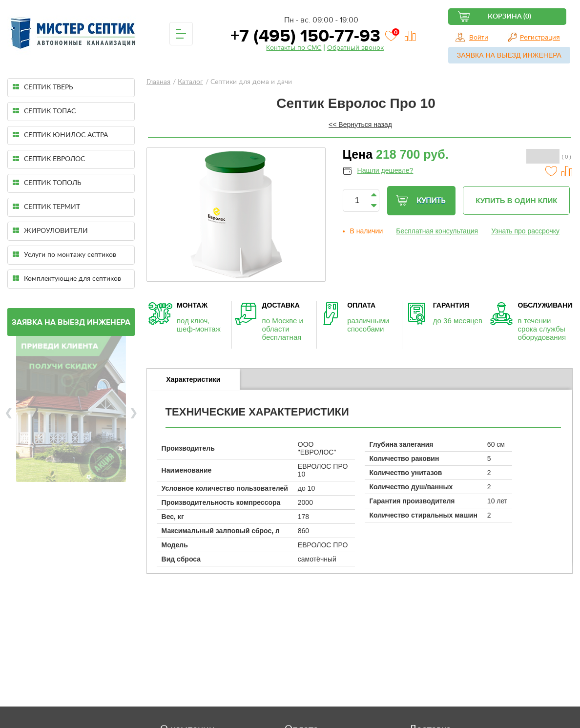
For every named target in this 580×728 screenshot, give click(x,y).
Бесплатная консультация (437, 231)
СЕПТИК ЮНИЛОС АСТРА (60, 135)
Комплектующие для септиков (67, 279)
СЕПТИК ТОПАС (44, 111)
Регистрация (540, 38)
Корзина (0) (509, 17)
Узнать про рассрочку (525, 231)
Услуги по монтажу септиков (64, 255)
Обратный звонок (355, 48)
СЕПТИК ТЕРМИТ (46, 207)
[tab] (193, 379)
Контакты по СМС (294, 48)
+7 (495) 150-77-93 (303, 36)
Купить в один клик (516, 200)
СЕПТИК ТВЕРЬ (43, 87)
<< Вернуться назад (360, 125)
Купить (420, 200)
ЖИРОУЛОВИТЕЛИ (50, 231)
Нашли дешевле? (385, 170)
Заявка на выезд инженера (509, 55)
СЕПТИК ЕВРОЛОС (49, 159)
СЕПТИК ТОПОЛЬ (47, 183)
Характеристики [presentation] (193, 379)
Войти (479, 38)
